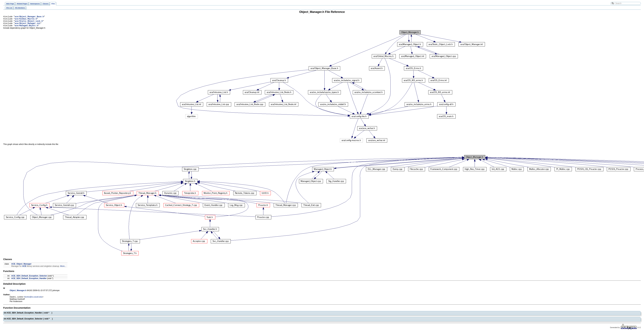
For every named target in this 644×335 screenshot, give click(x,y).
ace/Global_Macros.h (26, 20)
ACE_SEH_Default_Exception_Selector (29, 278)
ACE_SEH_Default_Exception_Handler (29, 281)
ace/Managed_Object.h (26, 28)
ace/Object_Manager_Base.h (29, 17)
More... (63, 269)
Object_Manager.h (18, 293)
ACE (24, 269)
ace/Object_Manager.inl (28, 25)
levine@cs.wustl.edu (33, 299)
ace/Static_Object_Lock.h (29, 22)
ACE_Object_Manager (21, 266)
